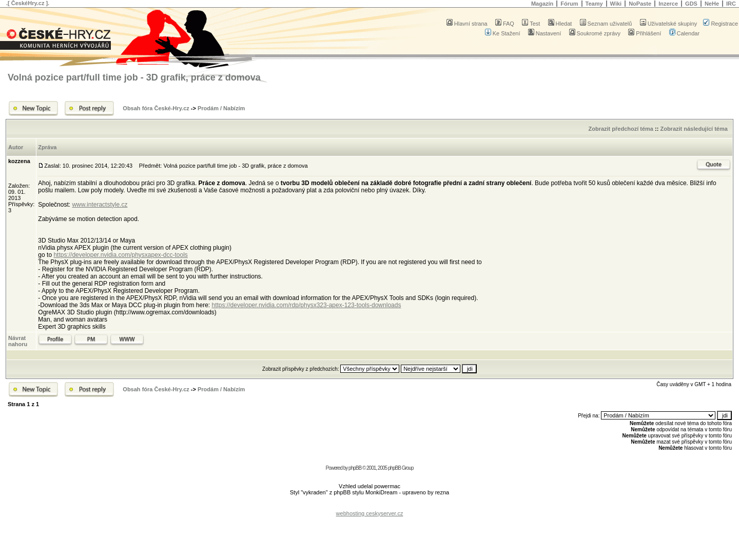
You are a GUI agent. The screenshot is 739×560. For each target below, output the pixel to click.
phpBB (355, 468)
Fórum (569, 4)
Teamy (594, 4)
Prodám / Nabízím (221, 108)
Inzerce (668, 4)
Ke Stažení (503, 33)
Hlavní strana (467, 24)
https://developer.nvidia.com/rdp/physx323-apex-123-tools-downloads (307, 305)
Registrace (721, 24)
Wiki (616, 4)
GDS (691, 4)
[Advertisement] (369, 505)
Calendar (685, 33)
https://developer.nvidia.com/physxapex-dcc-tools (120, 255)
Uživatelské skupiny (669, 24)
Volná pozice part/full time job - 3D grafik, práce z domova (134, 77)
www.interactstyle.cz (100, 205)
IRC (731, 4)
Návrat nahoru (18, 341)
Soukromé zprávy (595, 33)
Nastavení (545, 33)
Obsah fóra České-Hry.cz (156, 108)
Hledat (560, 24)
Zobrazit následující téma (694, 129)
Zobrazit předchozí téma (621, 129)
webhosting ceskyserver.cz (370, 513)
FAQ (505, 24)
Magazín (542, 4)
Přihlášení (645, 33)
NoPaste (640, 4)
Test (531, 24)
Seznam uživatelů (606, 24)
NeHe (712, 4)
